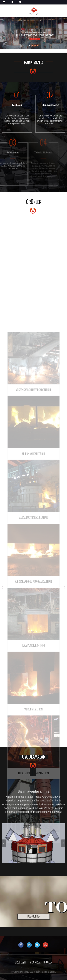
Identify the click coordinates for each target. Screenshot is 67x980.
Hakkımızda (35, 962)
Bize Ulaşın (20, 962)
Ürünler (48, 962)
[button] (29, 45)
